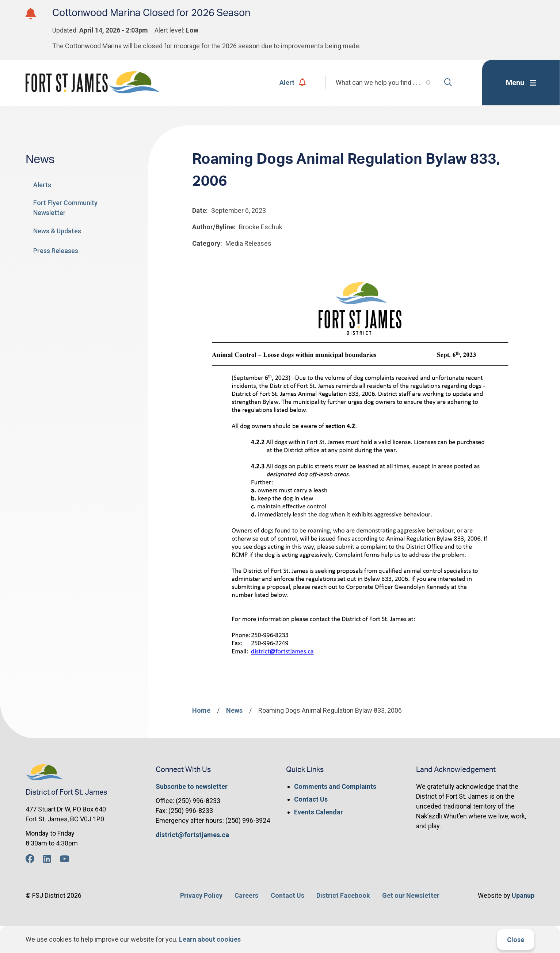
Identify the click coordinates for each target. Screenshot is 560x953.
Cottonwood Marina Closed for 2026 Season (151, 13)
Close (516, 940)
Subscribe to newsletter (192, 786)
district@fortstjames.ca (192, 835)
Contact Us (311, 799)
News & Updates (57, 231)
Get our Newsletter (411, 895)
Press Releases (56, 251)
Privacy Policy (201, 895)
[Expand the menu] (521, 83)
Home (201, 710)
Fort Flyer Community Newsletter (65, 208)
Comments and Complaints (335, 786)
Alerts (42, 185)
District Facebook (343, 895)
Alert (293, 82)
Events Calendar (319, 812)
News (234, 710)
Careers (246, 895)
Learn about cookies (210, 939)
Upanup (523, 895)
